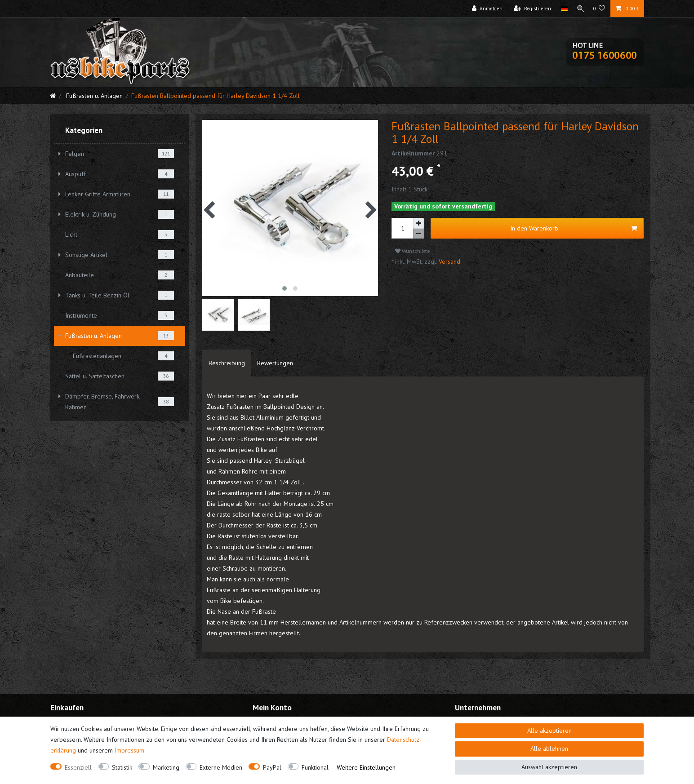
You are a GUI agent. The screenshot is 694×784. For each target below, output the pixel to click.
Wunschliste (413, 251)
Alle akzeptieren (549, 731)
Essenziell (78, 767)
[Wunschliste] (599, 9)
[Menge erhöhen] (418, 223)
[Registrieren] (530, 9)
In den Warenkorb (574, 228)
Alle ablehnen (549, 749)
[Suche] (579, 9)
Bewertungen (275, 363)
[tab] (227, 363)
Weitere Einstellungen (366, 767)
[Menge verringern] (418, 234)
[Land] (562, 9)
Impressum (129, 750)
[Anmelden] (485, 9)
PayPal (272, 767)
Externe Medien (221, 767)
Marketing (166, 767)
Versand (449, 261)
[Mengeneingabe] (402, 228)
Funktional (315, 767)
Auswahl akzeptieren (549, 767)
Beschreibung (227, 363)
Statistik (122, 767)
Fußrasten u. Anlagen (93, 96)
